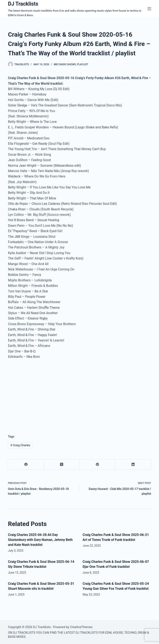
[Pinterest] (98, 465)
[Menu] (149, 9)
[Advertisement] (43, 394)
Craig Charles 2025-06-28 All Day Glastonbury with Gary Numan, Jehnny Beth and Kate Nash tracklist (40, 540)
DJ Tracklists (23, 4)
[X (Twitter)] (62, 465)
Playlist (83, 64)
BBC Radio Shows (65, 64)
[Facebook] (26, 465)
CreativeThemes (81, 627)
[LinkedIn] (133, 465)
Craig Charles (20, 445)
